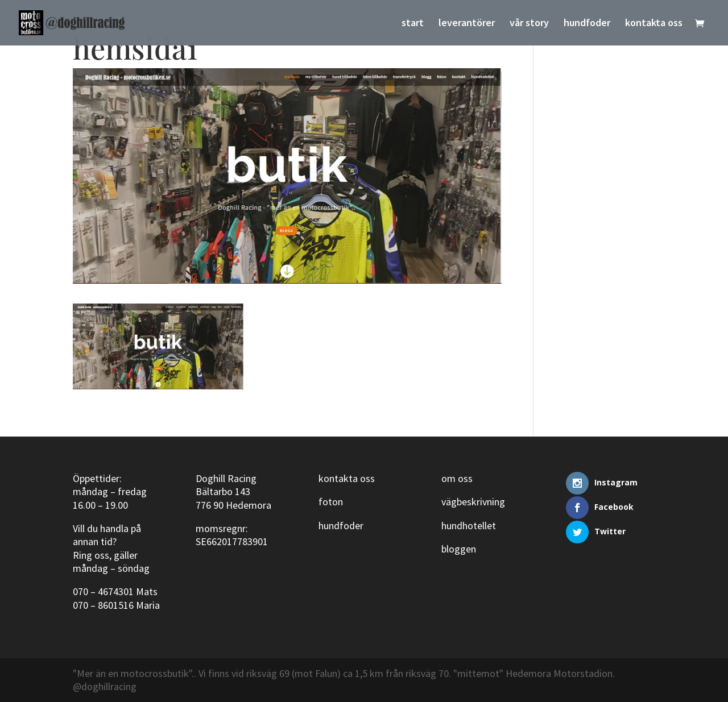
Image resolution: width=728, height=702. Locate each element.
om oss (457, 478)
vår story (529, 24)
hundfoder (587, 24)
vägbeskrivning (473, 502)
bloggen (459, 549)
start (413, 24)
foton (331, 502)
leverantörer (467, 24)
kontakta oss (654, 24)
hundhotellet (469, 526)
